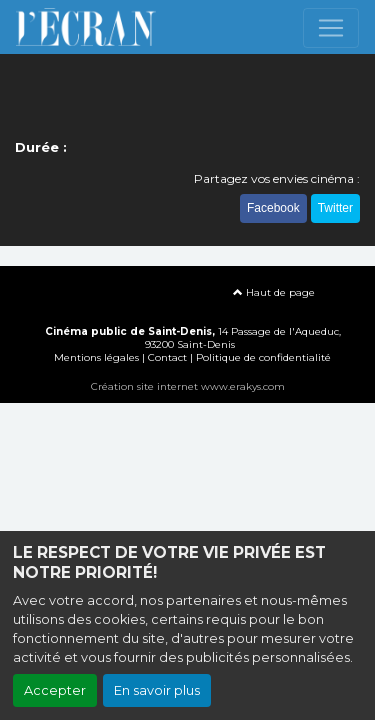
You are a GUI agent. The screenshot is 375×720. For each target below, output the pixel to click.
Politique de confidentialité (263, 357)
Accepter (55, 690)
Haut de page (274, 292)
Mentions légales (96, 357)
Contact (167, 357)
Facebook (273, 208)
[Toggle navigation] (331, 28)
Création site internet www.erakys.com (188, 386)
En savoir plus (157, 690)
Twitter (335, 208)
